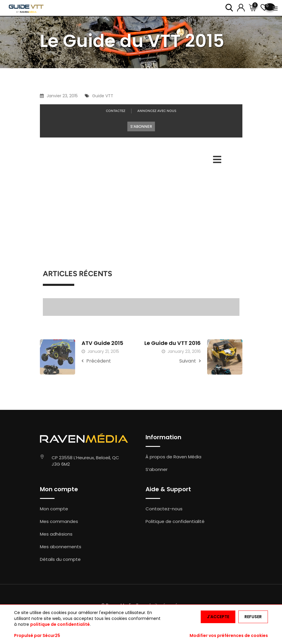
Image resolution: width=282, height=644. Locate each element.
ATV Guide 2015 (102, 343)
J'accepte (218, 617)
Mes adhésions (56, 534)
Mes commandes (59, 521)
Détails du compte (60, 559)
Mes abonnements (61, 547)
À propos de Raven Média (173, 457)
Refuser (253, 617)
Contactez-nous (164, 509)
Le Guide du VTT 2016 (173, 343)
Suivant (190, 361)
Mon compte (54, 509)
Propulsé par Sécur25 (37, 635)
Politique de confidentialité (175, 521)
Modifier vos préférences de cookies (229, 635)
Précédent (96, 361)
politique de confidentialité (60, 624)
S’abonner (157, 469)
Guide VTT (103, 96)
